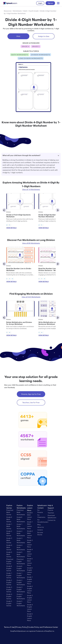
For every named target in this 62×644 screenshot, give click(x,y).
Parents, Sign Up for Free (31, 394)
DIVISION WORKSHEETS (40, 55)
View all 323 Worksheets (31, 297)
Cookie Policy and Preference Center (43, 627)
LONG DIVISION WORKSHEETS (31, 58)
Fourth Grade (34, 11)
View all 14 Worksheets (31, 189)
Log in (40, 3)
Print (18, 36)
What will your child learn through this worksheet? (31, 155)
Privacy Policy (21, 627)
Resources (8, 11)
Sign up (50, 3)
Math (25, 11)
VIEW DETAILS (11, 228)
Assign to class (44, 36)
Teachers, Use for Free (31, 402)
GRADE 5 (36, 46)
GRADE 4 (25, 46)
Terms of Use (9, 627)
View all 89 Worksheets (31, 243)
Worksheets (17, 11)
